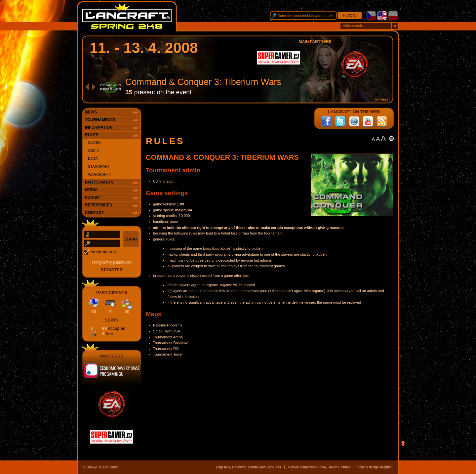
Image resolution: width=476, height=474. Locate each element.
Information (99, 127)
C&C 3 (93, 151)
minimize (382, 99)
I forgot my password (112, 262)
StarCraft (99, 166)
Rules (92, 135)
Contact (95, 213)
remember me (103, 252)
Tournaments (100, 120)
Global (95, 143)
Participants (99, 182)
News (91, 112)
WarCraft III (100, 174)
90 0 (114, 331)
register (112, 270)
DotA (93, 158)
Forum (92, 197)
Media (91, 190)
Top (403, 443)
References (99, 205)
